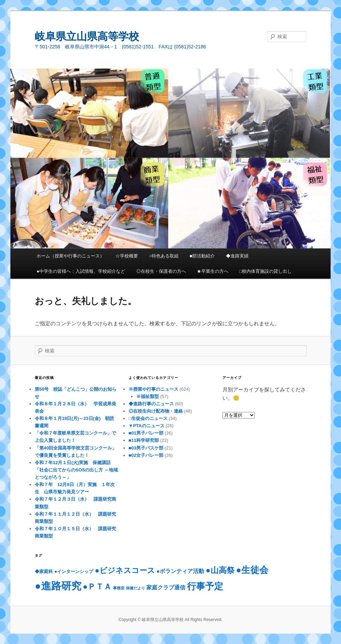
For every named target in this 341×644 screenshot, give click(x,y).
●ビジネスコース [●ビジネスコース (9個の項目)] (125, 570)
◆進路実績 (237, 256)
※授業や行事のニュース (153, 389)
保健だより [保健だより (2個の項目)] (135, 588)
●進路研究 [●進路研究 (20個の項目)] (58, 586)
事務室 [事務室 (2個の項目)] (119, 588)
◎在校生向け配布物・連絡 (156, 411)
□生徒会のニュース (148, 418)
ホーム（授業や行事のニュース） (70, 256)
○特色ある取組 (164, 256)
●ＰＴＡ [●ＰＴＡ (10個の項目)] (97, 587)
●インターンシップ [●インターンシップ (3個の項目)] (74, 571)
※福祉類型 (148, 396)
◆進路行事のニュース (151, 404)
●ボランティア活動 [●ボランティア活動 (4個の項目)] (180, 571)
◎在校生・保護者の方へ (161, 271)
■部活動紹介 (202, 256)
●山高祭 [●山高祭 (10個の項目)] (220, 570)
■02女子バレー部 (146, 455)
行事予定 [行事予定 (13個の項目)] (205, 586)
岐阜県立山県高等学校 (87, 36)
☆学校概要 (127, 256)
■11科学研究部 (144, 440)
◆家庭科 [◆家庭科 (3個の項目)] (44, 571)
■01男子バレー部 (146, 433)
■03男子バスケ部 (146, 448)
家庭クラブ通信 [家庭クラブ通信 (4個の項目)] (166, 587)
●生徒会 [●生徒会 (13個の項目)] (252, 570)
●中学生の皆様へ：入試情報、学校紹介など (81, 271)
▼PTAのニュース (147, 426)
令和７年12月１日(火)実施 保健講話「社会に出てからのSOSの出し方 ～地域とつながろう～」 (76, 470)
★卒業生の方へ (213, 271)
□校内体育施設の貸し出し (266, 271)
